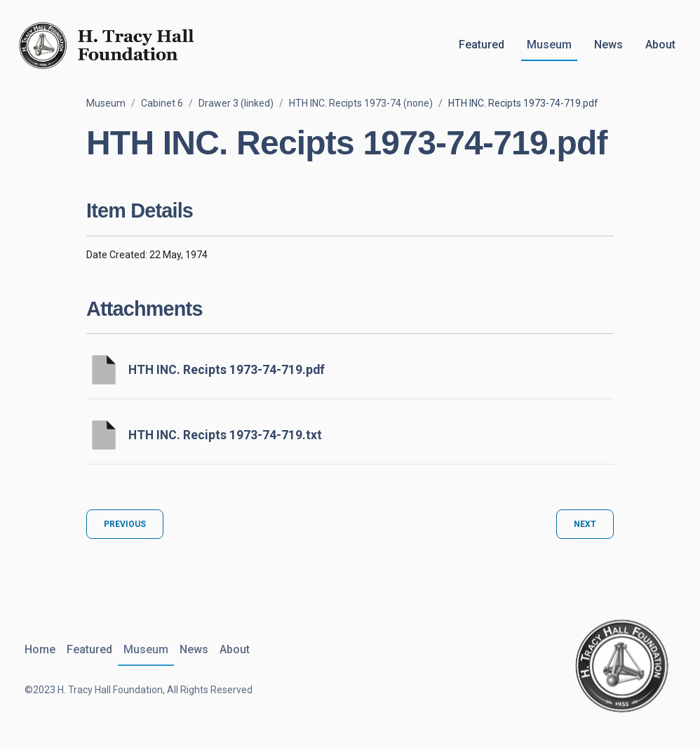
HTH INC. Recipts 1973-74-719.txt (225, 435)
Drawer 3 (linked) (236, 103)
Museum (549, 45)
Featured (482, 45)
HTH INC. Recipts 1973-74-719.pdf (227, 370)
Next (585, 524)
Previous (125, 524)
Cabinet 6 (162, 103)
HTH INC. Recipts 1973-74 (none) (361, 103)
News (608, 45)
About (660, 45)
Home (40, 649)
